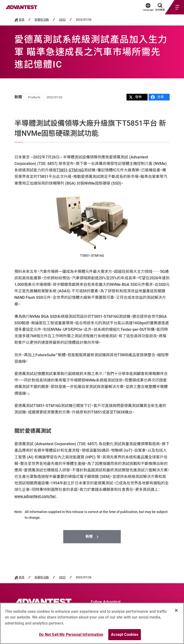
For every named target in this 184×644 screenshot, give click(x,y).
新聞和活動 (42, 20)
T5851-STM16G (70, 170)
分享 (157, 97)
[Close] (176, 610)
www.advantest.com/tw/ (35, 496)
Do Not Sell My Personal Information (71, 635)
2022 (62, 20)
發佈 (135, 97)
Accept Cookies (125, 635)
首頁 (22, 20)
